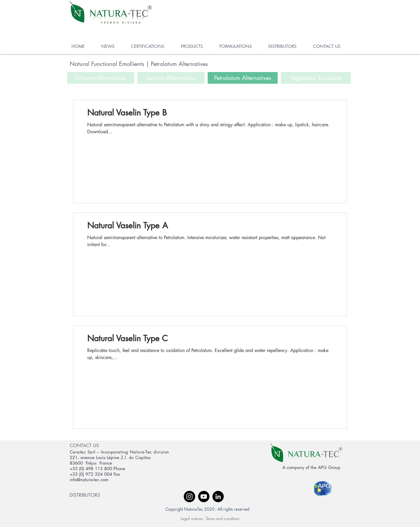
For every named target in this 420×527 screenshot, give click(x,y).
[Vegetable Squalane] (316, 78)
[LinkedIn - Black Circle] (218, 497)
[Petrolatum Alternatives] (243, 78)
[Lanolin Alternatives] (171, 78)
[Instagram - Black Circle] (189, 497)
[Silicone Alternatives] (101, 78)
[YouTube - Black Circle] (204, 497)
